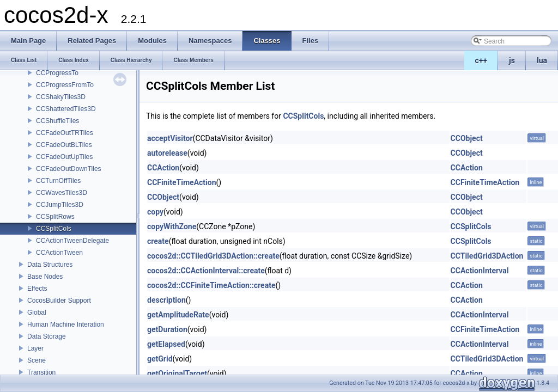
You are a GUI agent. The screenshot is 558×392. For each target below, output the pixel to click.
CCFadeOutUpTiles (64, 157)
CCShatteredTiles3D (66, 109)
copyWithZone (172, 226)
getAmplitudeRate (178, 315)
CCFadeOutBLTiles (64, 145)
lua (542, 60)
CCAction (163, 168)
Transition (41, 372)
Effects (37, 289)
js (512, 60)
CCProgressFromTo (65, 85)
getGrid (160, 359)
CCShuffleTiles (57, 121)
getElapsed (166, 344)
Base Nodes (45, 277)
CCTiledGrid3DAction (487, 256)
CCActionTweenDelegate (72, 241)
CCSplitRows (55, 217)
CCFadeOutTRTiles (65, 133)
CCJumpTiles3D (60, 205)
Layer (35, 348)
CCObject (467, 138)
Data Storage (47, 336)
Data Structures (50, 265)
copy (155, 212)
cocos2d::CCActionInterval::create (206, 271)
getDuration (167, 329)
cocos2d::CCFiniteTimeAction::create (211, 285)
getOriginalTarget (177, 373)
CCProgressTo (57, 73)
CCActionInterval (480, 271)
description (166, 300)
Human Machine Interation (66, 324)
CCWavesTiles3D (62, 193)
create (158, 241)
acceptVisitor (170, 138)
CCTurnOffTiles (58, 181)
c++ (481, 60)
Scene (37, 360)
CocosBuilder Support (59, 301)
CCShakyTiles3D (61, 97)
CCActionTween (59, 253)
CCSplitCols (54, 229)
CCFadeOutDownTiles (69, 169)
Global (37, 313)
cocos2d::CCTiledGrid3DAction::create (213, 256)
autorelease (167, 153)
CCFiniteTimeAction (182, 182)
